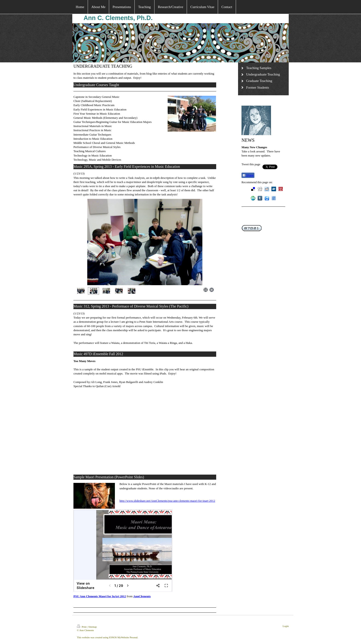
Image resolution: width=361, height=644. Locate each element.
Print (82, 627)
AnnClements (142, 596)
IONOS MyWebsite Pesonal (123, 637)
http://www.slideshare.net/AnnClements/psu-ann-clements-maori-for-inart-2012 (167, 501)
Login (286, 626)
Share (248, 175)
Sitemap (93, 627)
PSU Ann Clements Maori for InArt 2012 (100, 596)
